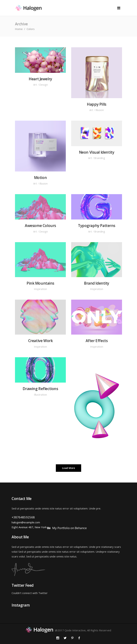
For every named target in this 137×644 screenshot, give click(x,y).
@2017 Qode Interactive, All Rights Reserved (83, 630)
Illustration (40, 395)
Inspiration (40, 289)
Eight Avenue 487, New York (29, 527)
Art (35, 85)
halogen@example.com (26, 522)
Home (19, 29)
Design (44, 85)
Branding (100, 158)
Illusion (100, 110)
